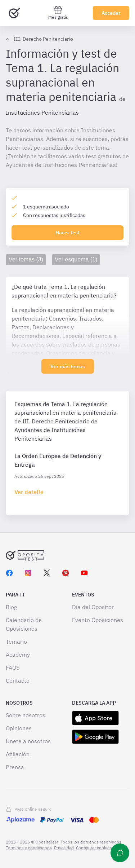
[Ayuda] (120, 853)
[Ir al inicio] (14, 13)
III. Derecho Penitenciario (43, 39)
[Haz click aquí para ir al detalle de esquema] (29, 492)
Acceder (111, 13)
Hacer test (67, 233)
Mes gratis (58, 13)
